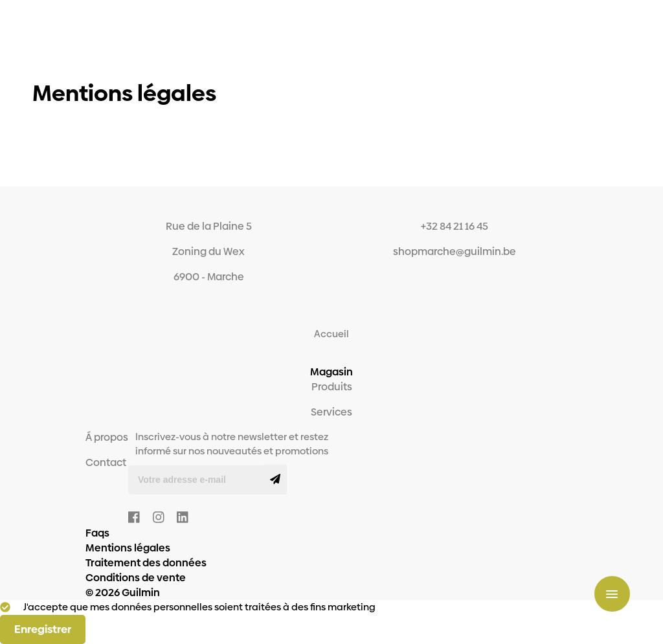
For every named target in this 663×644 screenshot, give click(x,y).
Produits (332, 387)
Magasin (331, 372)
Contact (106, 462)
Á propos (107, 437)
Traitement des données (146, 563)
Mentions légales (128, 548)
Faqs (97, 533)
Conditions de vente (136, 578)
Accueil (331, 334)
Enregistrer (43, 629)
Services (331, 412)
